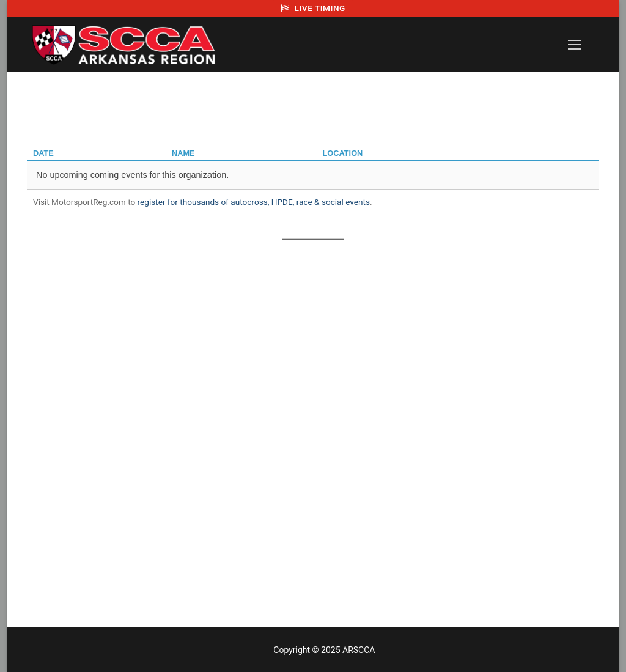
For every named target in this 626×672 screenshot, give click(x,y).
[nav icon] (575, 45)
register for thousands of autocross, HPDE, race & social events (254, 202)
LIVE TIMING (313, 8)
